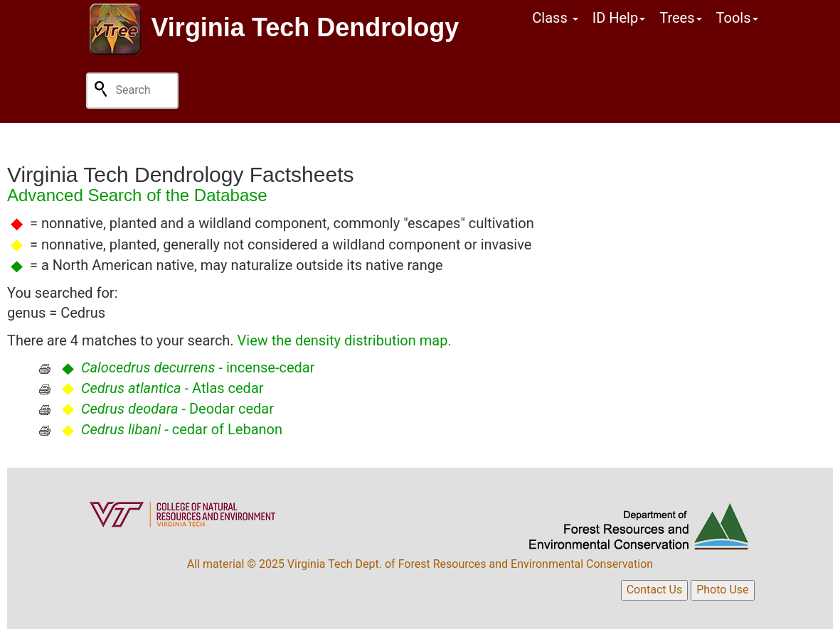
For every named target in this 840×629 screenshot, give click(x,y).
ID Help (619, 18)
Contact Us (655, 590)
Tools (737, 18)
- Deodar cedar (177, 409)
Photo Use (722, 590)
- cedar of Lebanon (182, 429)
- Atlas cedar (172, 388)
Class (555, 18)
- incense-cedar (198, 367)
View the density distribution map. (345, 340)
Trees (680, 18)
